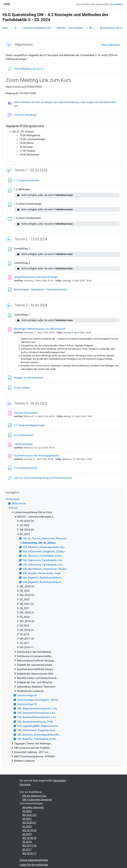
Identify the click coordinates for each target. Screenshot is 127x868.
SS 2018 (27, 842)
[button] (9, 45)
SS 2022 (27, 811)
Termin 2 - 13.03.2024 (31, 239)
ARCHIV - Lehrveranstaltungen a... (71, 28)
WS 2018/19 (29, 838)
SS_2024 (93, 28)
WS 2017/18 (29, 846)
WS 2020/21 (29, 823)
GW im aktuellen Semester (37, 800)
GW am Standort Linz (34, 796)
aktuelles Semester (33, 807)
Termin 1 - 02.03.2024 (31, 170)
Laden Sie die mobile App (34, 865)
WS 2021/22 (29, 815)
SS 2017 (27, 850)
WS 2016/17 (29, 853)
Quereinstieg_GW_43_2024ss (112, 28)
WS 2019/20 (29, 830)
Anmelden (116, 4)
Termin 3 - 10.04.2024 (31, 305)
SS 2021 (27, 819)
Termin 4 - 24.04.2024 (31, 404)
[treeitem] (63, 630)
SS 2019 (27, 834)
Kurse (17, 28)
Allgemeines (24, 45)
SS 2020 (27, 827)
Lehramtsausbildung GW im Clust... (38, 28)
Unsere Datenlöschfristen (34, 860)
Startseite (7, 28)
